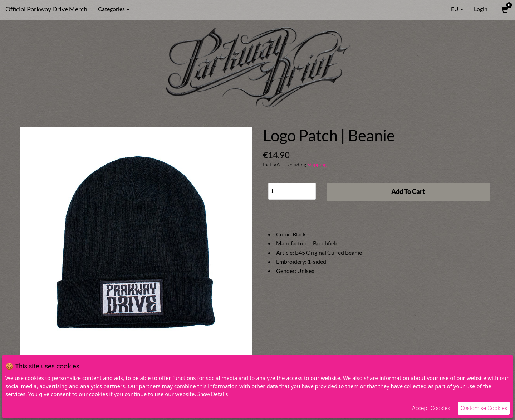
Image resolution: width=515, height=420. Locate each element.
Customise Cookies (484, 408)
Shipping (317, 164)
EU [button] (452, 9)
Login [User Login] (481, 9)
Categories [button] (114, 9)
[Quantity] (292, 191)
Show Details (213, 394)
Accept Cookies (431, 408)
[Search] (176, 9)
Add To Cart (408, 191)
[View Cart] (504, 9)
